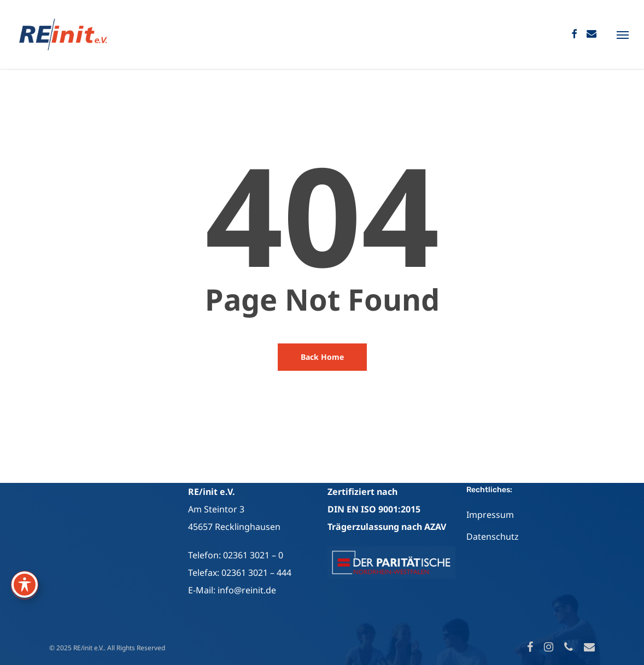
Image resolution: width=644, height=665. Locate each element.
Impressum (490, 515)
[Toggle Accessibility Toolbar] (25, 585)
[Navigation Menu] (623, 34)
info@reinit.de (247, 590)
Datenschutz (493, 536)
